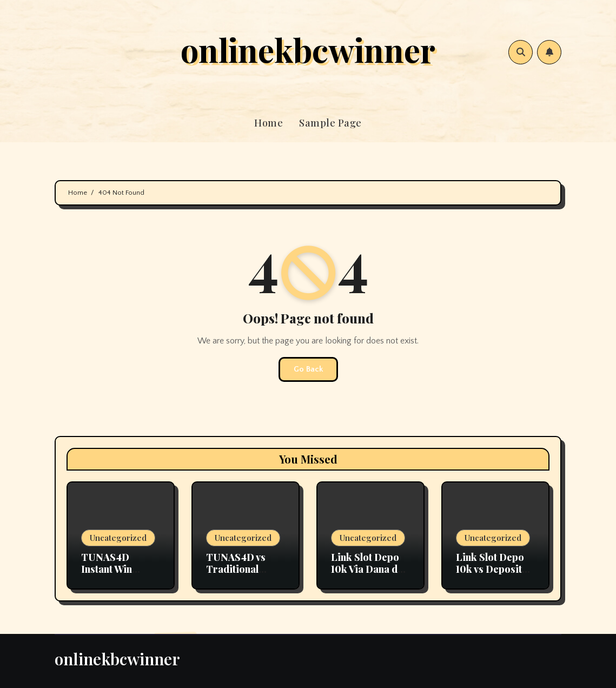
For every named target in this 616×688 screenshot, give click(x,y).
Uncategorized (118, 538)
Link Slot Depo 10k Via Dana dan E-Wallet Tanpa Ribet (370, 575)
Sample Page (330, 123)
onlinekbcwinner (308, 49)
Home (269, 123)
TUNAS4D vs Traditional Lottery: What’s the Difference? (242, 575)
